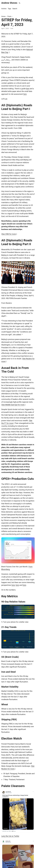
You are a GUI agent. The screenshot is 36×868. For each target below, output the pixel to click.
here (28, 89)
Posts (9, 16)
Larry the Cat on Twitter (10, 836)
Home (3, 16)
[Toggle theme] (20, 3)
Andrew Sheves (9, 3)
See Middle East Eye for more (13, 405)
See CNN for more (9, 234)
